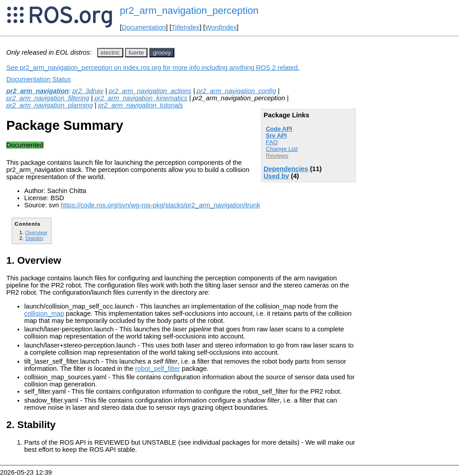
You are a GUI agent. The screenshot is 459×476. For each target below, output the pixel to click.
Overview (36, 232)
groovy (162, 53)
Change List (282, 149)
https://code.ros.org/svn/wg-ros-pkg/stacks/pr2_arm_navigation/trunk (160, 205)
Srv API (276, 135)
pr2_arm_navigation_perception (189, 11)
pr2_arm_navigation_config (236, 91)
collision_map (44, 313)
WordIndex (221, 27)
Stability (34, 238)
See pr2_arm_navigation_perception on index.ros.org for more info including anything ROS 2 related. (153, 68)
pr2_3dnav (88, 91)
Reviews (277, 156)
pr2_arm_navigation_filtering (48, 98)
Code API (279, 129)
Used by (276, 176)
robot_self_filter (157, 369)
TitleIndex (185, 27)
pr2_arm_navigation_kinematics (141, 98)
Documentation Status (39, 79)
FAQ (272, 142)
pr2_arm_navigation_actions (150, 91)
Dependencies (286, 169)
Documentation (144, 27)
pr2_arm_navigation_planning (50, 105)
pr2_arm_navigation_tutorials (141, 105)
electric (110, 53)
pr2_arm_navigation (37, 91)
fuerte (136, 53)
